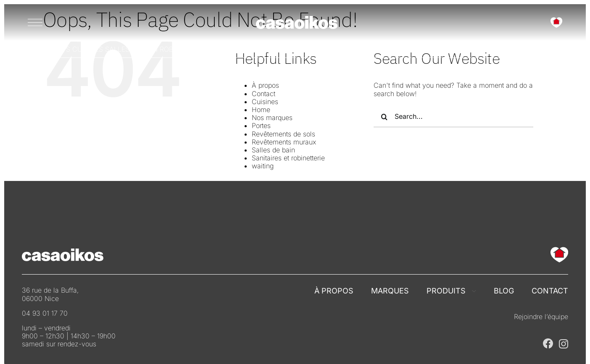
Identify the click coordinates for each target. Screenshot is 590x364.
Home (261, 110)
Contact (263, 94)
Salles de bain (273, 150)
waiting (263, 166)
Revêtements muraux (284, 142)
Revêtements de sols (283, 134)
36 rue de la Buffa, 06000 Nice (50, 294)
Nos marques (272, 118)
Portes (261, 126)
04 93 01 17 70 (45, 313)
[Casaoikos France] (297, 19)
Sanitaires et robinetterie (288, 158)
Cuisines (265, 102)
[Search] (384, 117)
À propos (265, 85)
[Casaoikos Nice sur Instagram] (564, 343)
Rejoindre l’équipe (541, 317)
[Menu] (35, 22)
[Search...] (453, 117)
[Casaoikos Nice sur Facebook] (548, 342)
